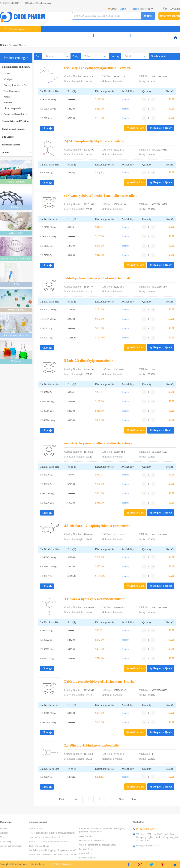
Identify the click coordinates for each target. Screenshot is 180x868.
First (61, 799)
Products (16, 35)
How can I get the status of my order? (46, 837)
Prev (76, 799)
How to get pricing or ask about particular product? (52, 833)
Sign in (123, 9)
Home (4, 45)
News (79, 35)
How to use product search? (92, 840)
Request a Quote (161, 128)
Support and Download (10, 846)
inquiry (126, 99)
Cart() (112, 9)
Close (47, 128)
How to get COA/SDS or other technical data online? (53, 855)
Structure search (169, 16)
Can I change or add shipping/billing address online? (53, 850)
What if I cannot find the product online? (97, 845)
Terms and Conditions (39, 846)
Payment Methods (87, 858)
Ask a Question (86, 836)
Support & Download (152, 35)
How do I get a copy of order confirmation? (48, 842)
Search (148, 16)
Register (135, 9)
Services (48, 35)
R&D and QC (112, 35)
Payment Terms (86, 849)
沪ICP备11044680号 (61, 864)
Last (134, 799)
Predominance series (16, 29)
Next (122, 799)
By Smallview (38, 864)
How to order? (35, 829)
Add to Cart (135, 128)
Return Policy (85, 853)
